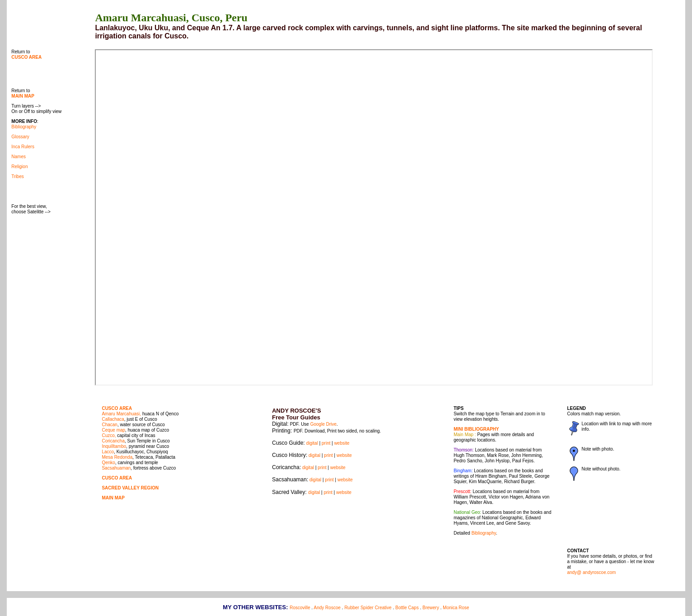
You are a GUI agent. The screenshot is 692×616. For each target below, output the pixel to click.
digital (312, 443)
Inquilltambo (114, 446)
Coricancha (113, 441)
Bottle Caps (407, 608)
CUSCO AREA (117, 408)
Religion (19, 167)
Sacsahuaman (116, 468)
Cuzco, (109, 435)
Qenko (108, 463)
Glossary (20, 137)
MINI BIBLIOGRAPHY (476, 429)
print (326, 443)
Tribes (17, 176)
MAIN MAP (113, 498)
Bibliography (24, 127)
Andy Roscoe (327, 608)
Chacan (109, 425)
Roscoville (300, 608)
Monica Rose (456, 608)
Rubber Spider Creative (368, 608)
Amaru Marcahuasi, (121, 414)
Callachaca (113, 419)
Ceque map (113, 430)
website (342, 443)
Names (19, 157)
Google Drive (323, 424)
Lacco (108, 452)
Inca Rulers (23, 147)
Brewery (431, 608)
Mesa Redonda (117, 457)
